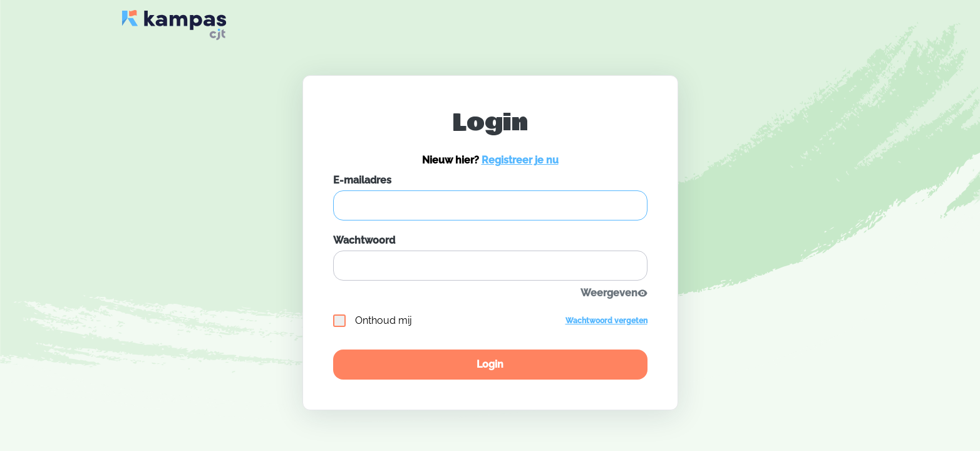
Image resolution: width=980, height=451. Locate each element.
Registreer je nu (520, 160)
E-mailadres (362, 180)
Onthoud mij (373, 321)
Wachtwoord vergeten (606, 321)
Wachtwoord (364, 240)
